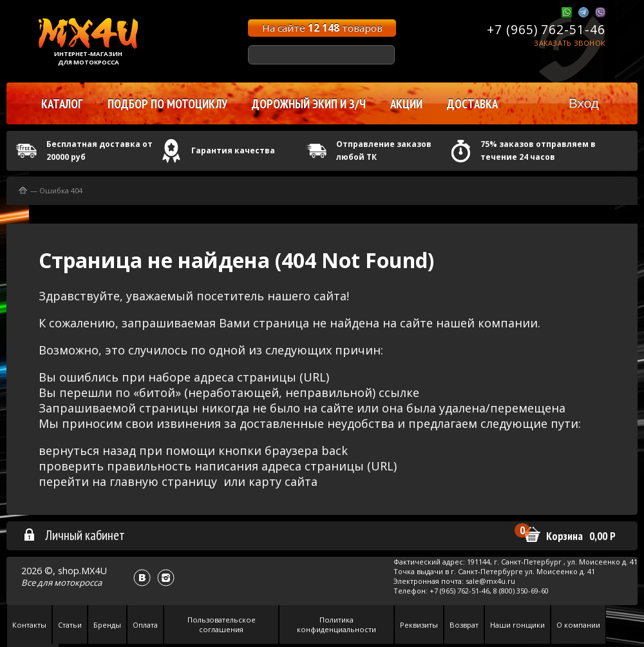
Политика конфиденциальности (336, 624)
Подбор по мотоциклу (167, 104)
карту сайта (283, 481)
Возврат (464, 625)
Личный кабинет (74, 535)
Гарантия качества (233, 150)
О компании (578, 625)
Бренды (107, 625)
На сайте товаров (322, 28)
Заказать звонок (570, 43)
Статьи (70, 625)
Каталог (62, 104)
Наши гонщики (517, 625)
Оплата (145, 625)
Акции (406, 104)
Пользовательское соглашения (222, 624)
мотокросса (78, 583)
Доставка (472, 104)
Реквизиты (419, 625)
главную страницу (163, 481)
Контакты (29, 625)
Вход (584, 103)
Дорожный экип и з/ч (309, 104)
